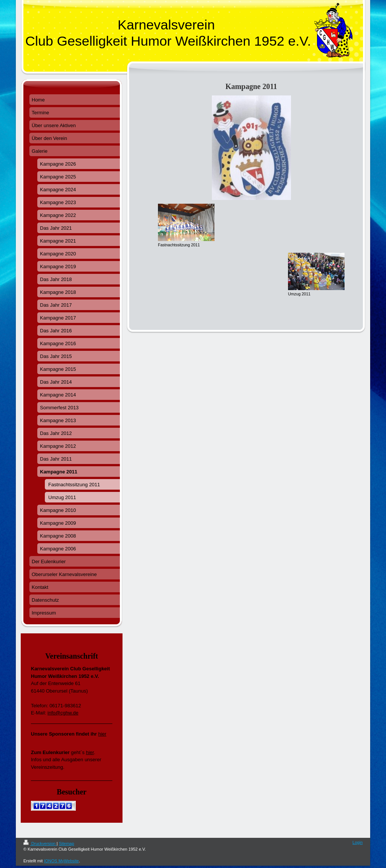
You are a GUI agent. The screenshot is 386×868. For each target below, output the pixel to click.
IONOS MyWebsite (61, 861)
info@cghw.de (63, 713)
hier (102, 734)
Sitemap (66, 843)
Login (358, 842)
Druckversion (40, 843)
